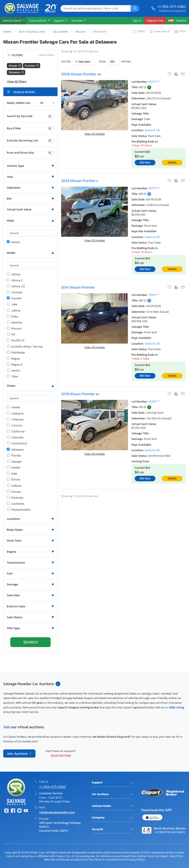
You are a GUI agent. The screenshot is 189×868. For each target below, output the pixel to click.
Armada (15, 292)
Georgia (14, 462)
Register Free (61, 756)
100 (113, 62)
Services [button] (77, 21)
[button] (13, 21)
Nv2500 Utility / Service (25, 347)
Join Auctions (18, 753)
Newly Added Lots (19, 103)
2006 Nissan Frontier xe (81, 74)
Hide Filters (46, 55)
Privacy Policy (135, 859)
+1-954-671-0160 (172, 7)
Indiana (14, 486)
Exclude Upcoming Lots (23, 141)
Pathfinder (16, 353)
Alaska (13, 407)
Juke (12, 304)
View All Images (94, 134)
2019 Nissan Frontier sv (80, 394)
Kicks (12, 317)
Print (180, 32)
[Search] (135, 8)
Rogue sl (15, 365)
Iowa (12, 474)
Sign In (137, 21)
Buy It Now (14, 128)
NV (11, 335)
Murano (14, 329)
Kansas (14, 492)
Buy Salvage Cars (32, 32)
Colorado (15, 438)
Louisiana (16, 504)
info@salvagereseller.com (57, 812)
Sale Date (84, 62)
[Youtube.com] (26, 811)
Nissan (80, 32)
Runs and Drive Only (20, 153)
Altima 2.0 (16, 286)
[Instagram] (19, 811)
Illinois (13, 480)
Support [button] (59, 21)
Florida (14, 456)
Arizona (14, 426)
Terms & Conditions (107, 859)
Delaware (60, 32)
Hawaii (14, 468)
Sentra (13, 371)
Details (172, 162)
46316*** (154, 402)
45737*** (154, 82)
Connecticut (17, 444)
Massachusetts (19, 510)
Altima (14, 275)
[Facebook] (13, 811)
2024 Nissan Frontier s (80, 181)
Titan (13, 377)
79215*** (154, 295)
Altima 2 (15, 281)
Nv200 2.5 (16, 341)
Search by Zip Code (20, 116)
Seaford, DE (152, 130)
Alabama (15, 414)
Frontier (14, 298)
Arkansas (15, 420)
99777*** (154, 188)
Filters (139, 32)
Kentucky (15, 498)
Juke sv (14, 311)
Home (7, 32)
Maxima (14, 323)
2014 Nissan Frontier (78, 287)
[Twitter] (6, 811)
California (16, 432)
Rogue (13, 359)
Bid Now (145, 162)
